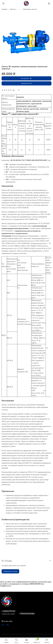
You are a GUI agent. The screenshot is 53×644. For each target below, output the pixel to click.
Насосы (13, 9)
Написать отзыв (10, 571)
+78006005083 (27, 614)
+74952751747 (8, 611)
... (20, 9)
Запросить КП (26, 83)
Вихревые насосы (30, 9)
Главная (4, 9)
